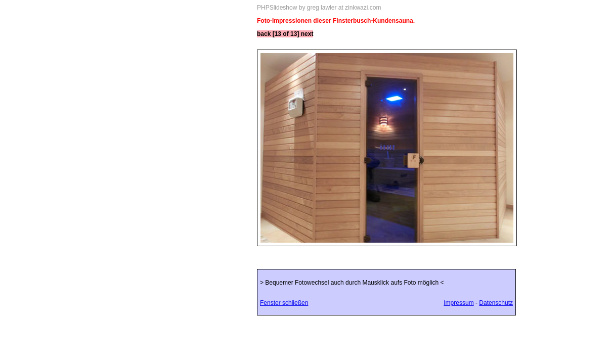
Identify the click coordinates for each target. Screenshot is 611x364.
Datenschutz (496, 303)
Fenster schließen (284, 303)
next (307, 34)
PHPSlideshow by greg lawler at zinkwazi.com (319, 8)
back (264, 34)
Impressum (459, 303)
